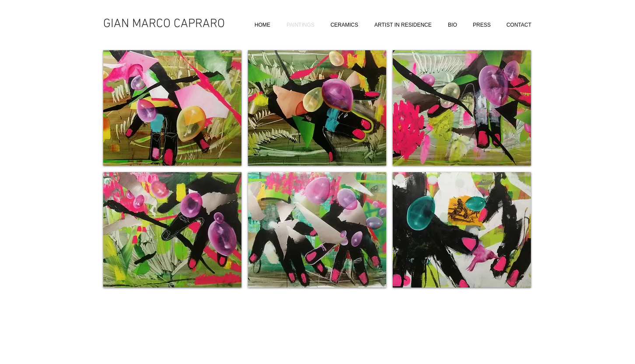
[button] (172, 108)
